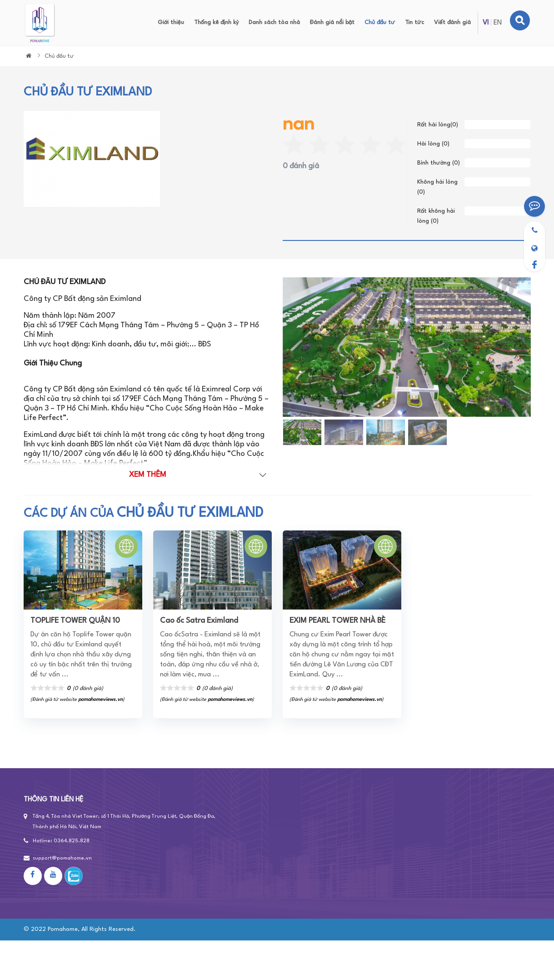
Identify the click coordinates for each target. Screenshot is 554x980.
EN (498, 23)
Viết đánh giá (452, 22)
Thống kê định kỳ (216, 22)
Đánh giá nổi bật (332, 22)
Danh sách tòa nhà (274, 22)
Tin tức (414, 22)
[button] (289, 347)
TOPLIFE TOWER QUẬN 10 (75, 621)
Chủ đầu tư (380, 22)
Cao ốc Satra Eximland (199, 621)
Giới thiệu (171, 22)
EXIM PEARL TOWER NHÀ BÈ (337, 621)
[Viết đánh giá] (534, 206)
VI (486, 23)
